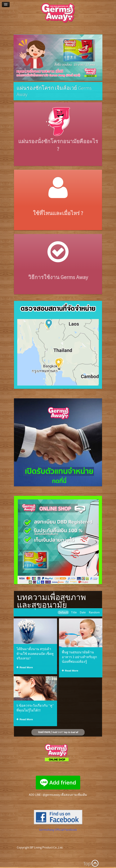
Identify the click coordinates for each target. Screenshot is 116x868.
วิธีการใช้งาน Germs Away (58, 277)
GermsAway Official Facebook (58, 830)
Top (87, 864)
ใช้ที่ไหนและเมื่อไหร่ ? (58, 213)
